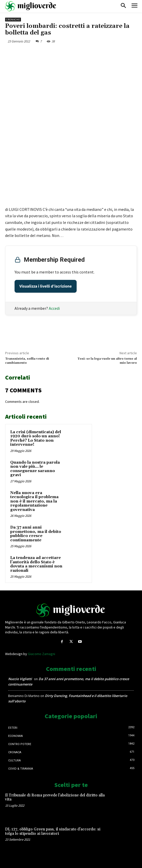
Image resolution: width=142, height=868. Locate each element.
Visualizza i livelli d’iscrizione (46, 286)
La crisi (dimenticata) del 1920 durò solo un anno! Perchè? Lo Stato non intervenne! (36, 438)
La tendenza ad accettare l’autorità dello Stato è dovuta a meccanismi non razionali (36, 564)
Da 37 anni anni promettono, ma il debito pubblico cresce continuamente (36, 534)
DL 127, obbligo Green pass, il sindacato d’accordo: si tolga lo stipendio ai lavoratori (53, 831)
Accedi (54, 308)
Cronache (13, 20)
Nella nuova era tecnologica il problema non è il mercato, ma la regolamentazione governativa (34, 501)
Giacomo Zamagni (42, 654)
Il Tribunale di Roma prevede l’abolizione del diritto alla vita (55, 797)
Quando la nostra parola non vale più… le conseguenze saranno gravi (35, 469)
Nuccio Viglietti (20, 679)
